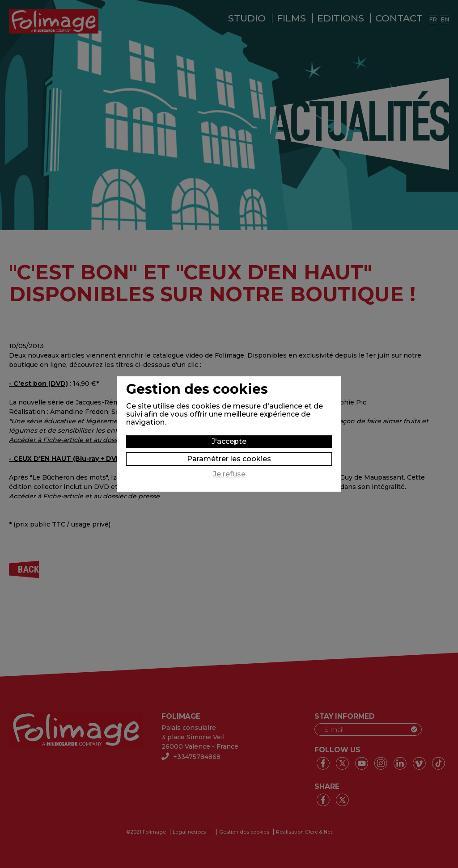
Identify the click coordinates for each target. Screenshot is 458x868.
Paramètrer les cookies (229, 459)
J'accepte (229, 441)
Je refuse (229, 474)
